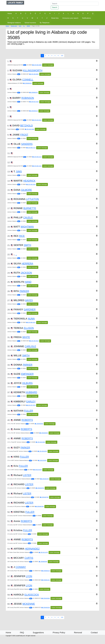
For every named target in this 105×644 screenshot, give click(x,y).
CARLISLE (30, 346)
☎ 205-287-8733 (31, 405)
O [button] (83, 14)
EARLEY (31, 402)
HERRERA (27, 264)
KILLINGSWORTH (33, 70)
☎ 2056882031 (33, 92)
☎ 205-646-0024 (37, 120)
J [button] (59, 14)
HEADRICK (29, 181)
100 (62, 56)
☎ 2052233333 (42, 460)
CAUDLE (28, 218)
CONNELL (28, 80)
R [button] (8, 18)
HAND (28, 282)
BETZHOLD (26, 126)
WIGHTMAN (27, 227)
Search (55, 7)
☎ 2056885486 (43, 562)
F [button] (40, 14)
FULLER (28, 411)
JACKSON (26, 273)
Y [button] (42, 18)
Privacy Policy (59, 633)
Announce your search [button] (70, 18)
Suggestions (38, 633)
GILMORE (26, 190)
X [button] (37, 18)
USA (20, 26)
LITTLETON (32, 199)
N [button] (78, 14)
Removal (78, 633)
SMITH (27, 245)
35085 (28, 26)
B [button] (21, 14)
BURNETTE (30, 208)
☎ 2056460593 (39, 424)
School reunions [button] (30, 23)
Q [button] (93, 14)
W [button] (32, 18)
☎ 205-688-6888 (37, 65)
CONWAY (21, 567)
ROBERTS (27, 420)
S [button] (13, 18)
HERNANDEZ (32, 549)
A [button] (16, 14)
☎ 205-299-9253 (42, 451)
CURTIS (29, 558)
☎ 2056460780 (44, 479)
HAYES (29, 300)
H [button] (50, 14)
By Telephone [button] (45, 23)
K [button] (64, 14)
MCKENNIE (29, 604)
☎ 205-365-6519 (34, 341)
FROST (24, 135)
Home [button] (10, 14)
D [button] (31, 14)
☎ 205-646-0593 (40, 442)
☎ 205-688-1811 (31, 322)
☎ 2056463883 (46, 598)
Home (7, 26)
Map (25, 65)
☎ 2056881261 (46, 580)
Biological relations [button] (14, 23)
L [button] (68, 14)
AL (24, 26)
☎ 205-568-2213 (37, 157)
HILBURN (27, 383)
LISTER (27, 475)
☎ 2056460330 (46, 608)
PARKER (24, 291)
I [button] (54, 14)
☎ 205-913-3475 (43, 552)
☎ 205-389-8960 (34, 74)
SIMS (19, 171)
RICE (22, 236)
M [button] (73, 14)
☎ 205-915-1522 (34, 102)
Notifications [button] (86, 18)
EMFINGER (27, 374)
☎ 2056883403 (27, 83)
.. (16, 254)
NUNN (31, 319)
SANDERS (27, 144)
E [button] (35, 14)
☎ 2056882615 (46, 571)
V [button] (27, 18)
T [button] (18, 18)
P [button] (88, 14)
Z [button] (47, 18)
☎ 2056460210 (33, 111)
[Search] (75, 4)
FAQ (22, 633)
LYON (29, 576)
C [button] (26, 14)
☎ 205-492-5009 (29, 129)
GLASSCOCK (32, 595)
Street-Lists (14, 26)
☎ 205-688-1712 (31, 148)
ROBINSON (28, 98)
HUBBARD (31, 392)
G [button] (45, 14)
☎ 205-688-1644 (37, 166)
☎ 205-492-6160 (31, 184)
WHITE (26, 337)
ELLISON (29, 328)
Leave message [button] (48, 65)
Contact (94, 633)
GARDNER (30, 309)
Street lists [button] (55, 18)
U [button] (22, 18)
